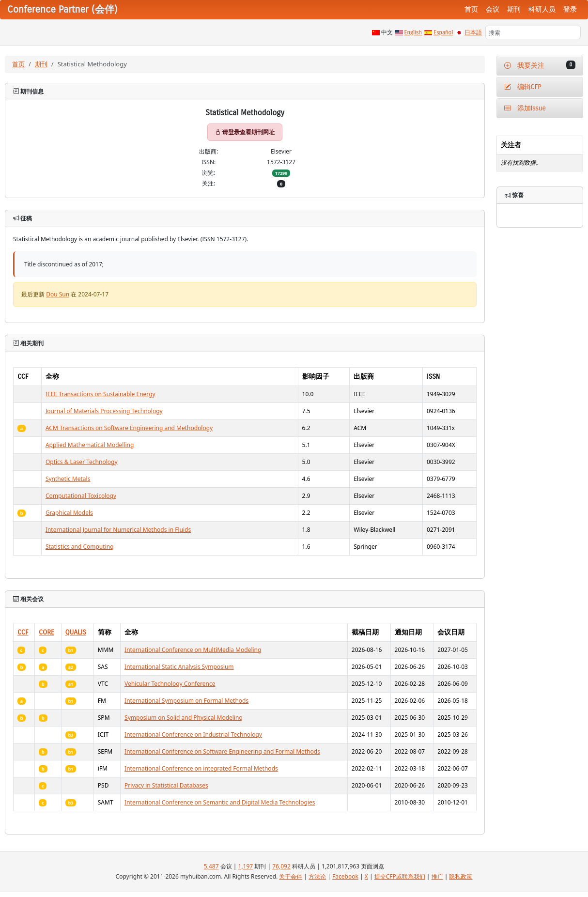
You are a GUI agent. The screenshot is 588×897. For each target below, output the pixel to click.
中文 (387, 32)
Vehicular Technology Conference (170, 684)
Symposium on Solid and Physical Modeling (184, 718)
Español (443, 32)
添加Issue (525, 108)
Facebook (345, 876)
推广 (437, 876)
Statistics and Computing (80, 547)
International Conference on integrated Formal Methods (201, 768)
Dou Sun (58, 294)
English (413, 32)
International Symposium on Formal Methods (186, 701)
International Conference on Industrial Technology (193, 735)
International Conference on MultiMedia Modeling (193, 650)
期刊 (514, 9)
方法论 (317, 876)
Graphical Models (69, 513)
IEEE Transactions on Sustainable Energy (101, 394)
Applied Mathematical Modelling (90, 445)
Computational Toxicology (81, 496)
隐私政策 (461, 876)
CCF (23, 632)
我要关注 (540, 65)
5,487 (211, 866)
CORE (46, 632)
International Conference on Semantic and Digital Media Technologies (220, 802)
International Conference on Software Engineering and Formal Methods (222, 751)
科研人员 (542, 9)
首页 (471, 9)
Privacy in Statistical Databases (166, 785)
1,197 (246, 866)
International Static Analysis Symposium (179, 667)
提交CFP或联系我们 (400, 876)
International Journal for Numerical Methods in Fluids (118, 530)
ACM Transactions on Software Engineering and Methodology (129, 428)
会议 (493, 9)
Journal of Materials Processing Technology (104, 411)
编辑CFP (523, 87)
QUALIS (76, 632)
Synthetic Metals (68, 479)
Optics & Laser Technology (82, 462)
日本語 (473, 32)
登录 (570, 9)
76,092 (281, 866)
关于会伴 (291, 876)
